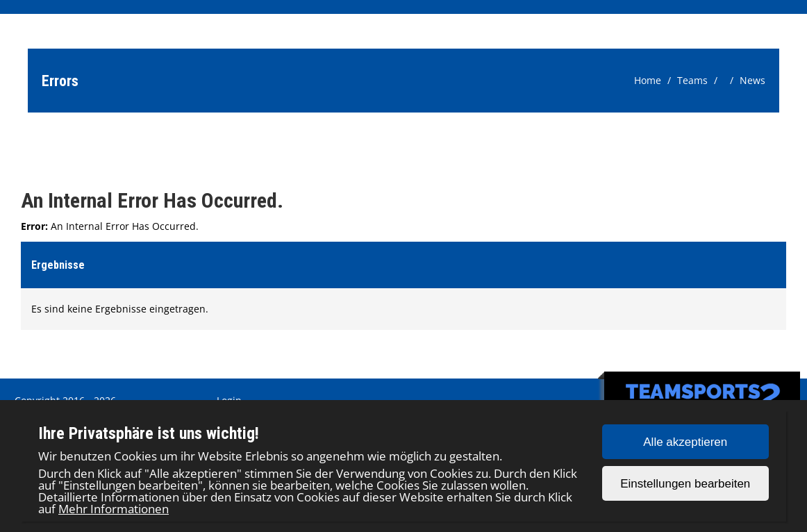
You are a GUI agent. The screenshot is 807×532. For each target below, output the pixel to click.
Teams (692, 80)
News (752, 80)
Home (648, 80)
